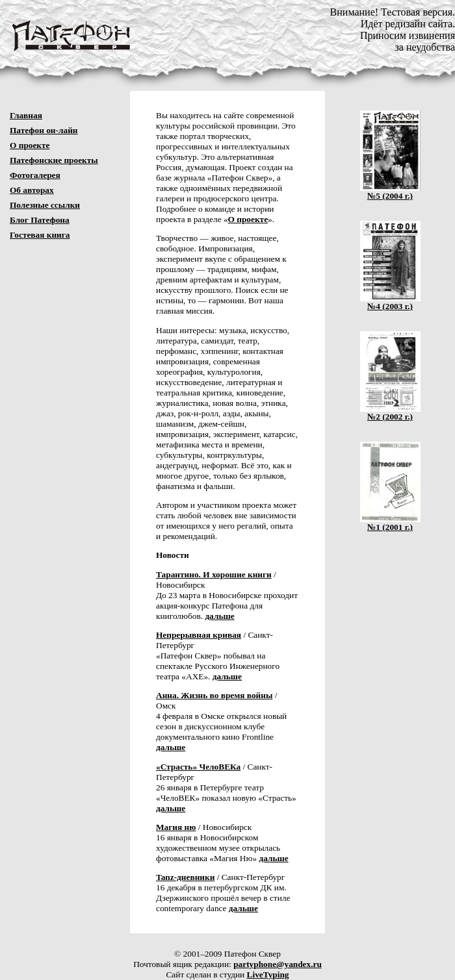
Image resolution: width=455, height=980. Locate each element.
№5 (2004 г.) (390, 192)
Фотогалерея (35, 175)
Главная (26, 115)
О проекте (30, 145)
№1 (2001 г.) (390, 523)
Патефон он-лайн (44, 130)
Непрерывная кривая (199, 635)
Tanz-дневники (185, 877)
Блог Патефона (40, 220)
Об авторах (32, 190)
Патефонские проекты (54, 160)
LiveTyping (268, 974)
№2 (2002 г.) (390, 413)
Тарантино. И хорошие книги (214, 574)
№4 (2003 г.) (390, 302)
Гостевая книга (40, 235)
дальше (219, 616)
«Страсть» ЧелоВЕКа (198, 767)
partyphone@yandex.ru (278, 964)
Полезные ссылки (45, 205)
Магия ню (176, 827)
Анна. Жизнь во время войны (214, 695)
